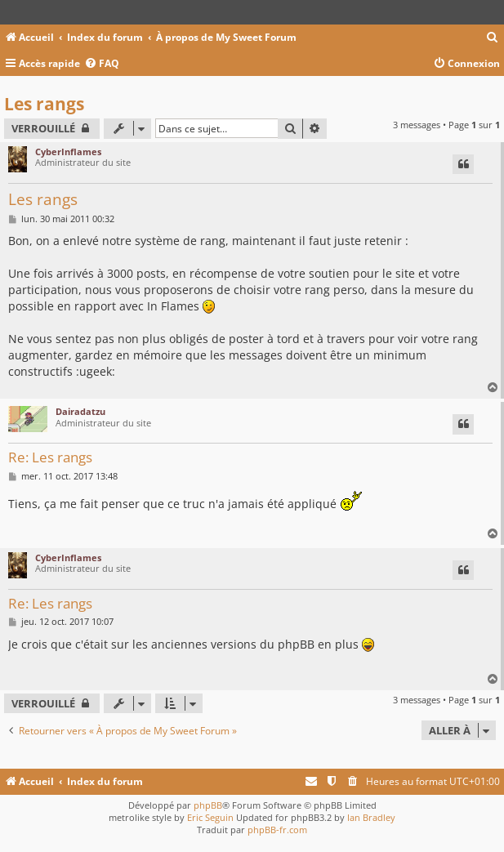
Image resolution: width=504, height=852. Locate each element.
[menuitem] (493, 38)
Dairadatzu (80, 411)
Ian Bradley (371, 817)
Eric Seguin (210, 817)
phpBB (208, 805)
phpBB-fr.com (277, 830)
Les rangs (44, 104)
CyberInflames (68, 152)
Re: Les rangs (50, 458)
